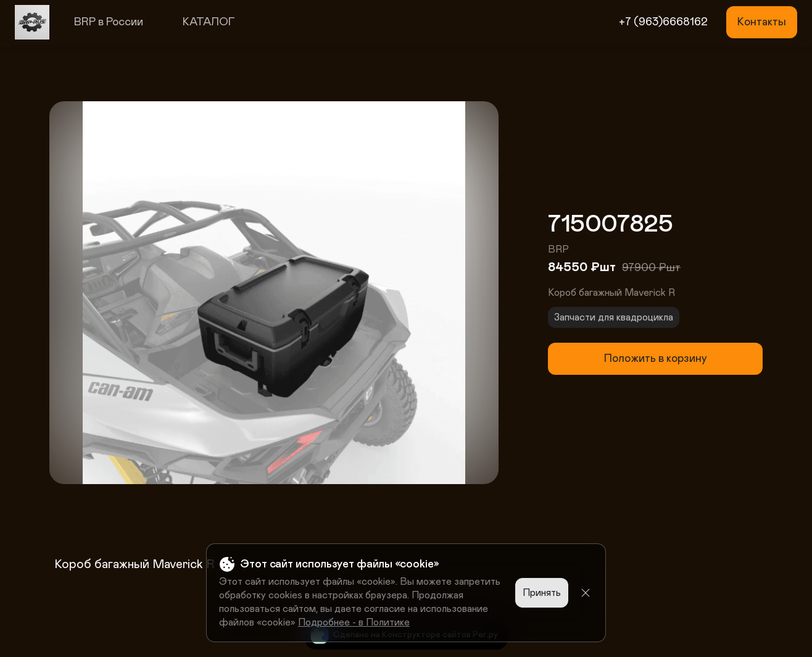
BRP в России (109, 22)
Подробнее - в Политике (354, 622)
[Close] (586, 593)
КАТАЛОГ (209, 22)
